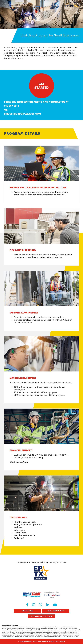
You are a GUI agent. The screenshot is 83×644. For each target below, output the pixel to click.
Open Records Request (42, 616)
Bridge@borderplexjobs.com (23, 114)
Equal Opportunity (56, 611)
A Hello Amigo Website (57, 641)
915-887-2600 (27, 611)
